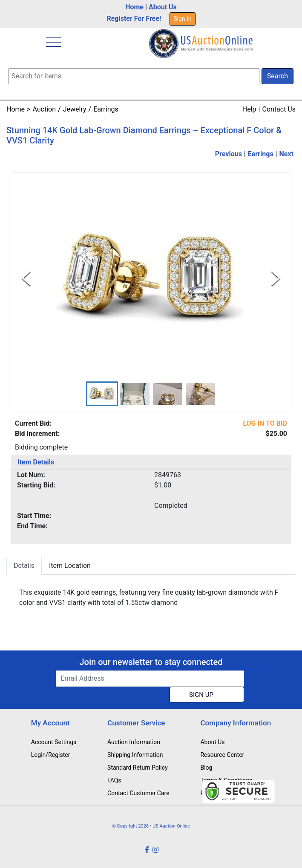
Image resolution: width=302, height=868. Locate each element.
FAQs (114, 780)
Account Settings (54, 742)
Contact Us (279, 109)
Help (249, 109)
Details (24, 566)
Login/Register (51, 755)
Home (134, 7)
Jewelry (75, 109)
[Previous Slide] (26, 278)
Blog (206, 768)
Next (286, 154)
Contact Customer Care (138, 793)
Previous (229, 154)
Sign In (182, 19)
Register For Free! (134, 19)
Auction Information (134, 742)
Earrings (106, 109)
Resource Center (222, 755)
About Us (163, 7)
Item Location (70, 566)
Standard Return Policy (138, 768)
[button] (102, 394)
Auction (44, 109)
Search (278, 76)
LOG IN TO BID (265, 423)
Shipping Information (135, 755)
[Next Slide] (276, 278)
